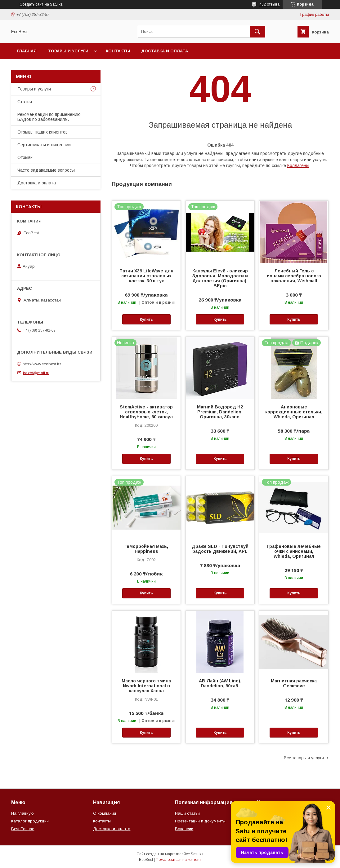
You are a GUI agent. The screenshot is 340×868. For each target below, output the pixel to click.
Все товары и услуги (304, 758)
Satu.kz (197, 854)
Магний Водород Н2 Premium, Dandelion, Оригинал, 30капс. (220, 412)
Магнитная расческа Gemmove (294, 683)
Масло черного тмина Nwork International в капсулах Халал (146, 686)
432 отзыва (269, 4)
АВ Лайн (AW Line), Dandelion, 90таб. (220, 683)
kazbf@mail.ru (36, 373)
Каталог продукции (30, 821)
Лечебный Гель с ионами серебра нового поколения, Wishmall (294, 276)
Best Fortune (23, 829)
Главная (27, 51)
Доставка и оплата (165, 51)
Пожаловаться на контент (178, 860)
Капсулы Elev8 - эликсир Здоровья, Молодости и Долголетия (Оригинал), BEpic (220, 278)
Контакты (118, 51)
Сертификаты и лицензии (44, 145)
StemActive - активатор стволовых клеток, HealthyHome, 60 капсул (146, 412)
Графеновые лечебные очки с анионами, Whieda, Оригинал (294, 551)
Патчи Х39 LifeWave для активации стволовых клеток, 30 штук (146, 276)
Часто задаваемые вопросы (46, 170)
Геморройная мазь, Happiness (146, 549)
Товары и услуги (68, 51)
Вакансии (184, 829)
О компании (105, 813)
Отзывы (25, 157)
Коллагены (298, 165)
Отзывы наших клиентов (42, 132)
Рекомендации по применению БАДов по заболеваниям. (49, 117)
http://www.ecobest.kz (42, 364)
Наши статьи (187, 813)
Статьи (25, 102)
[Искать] (257, 32)
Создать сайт (31, 4)
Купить (146, 319)
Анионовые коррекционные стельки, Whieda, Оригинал (294, 412)
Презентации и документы (200, 821)
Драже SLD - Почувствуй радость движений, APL (220, 549)
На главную (22, 813)
